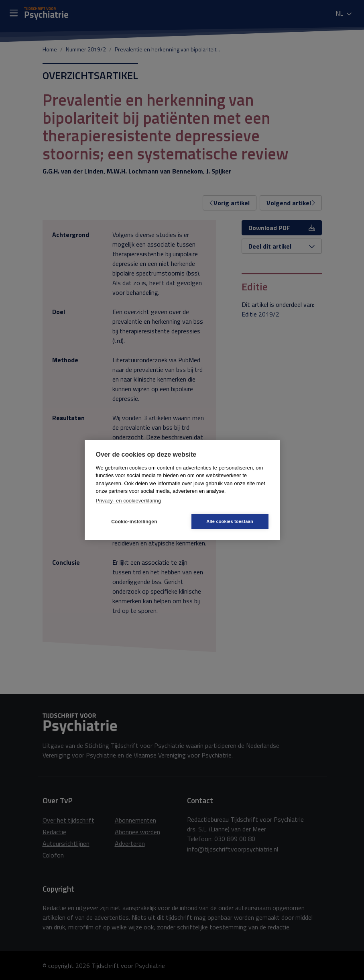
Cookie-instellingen (134, 522)
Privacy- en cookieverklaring (129, 501)
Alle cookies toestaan (230, 521)
